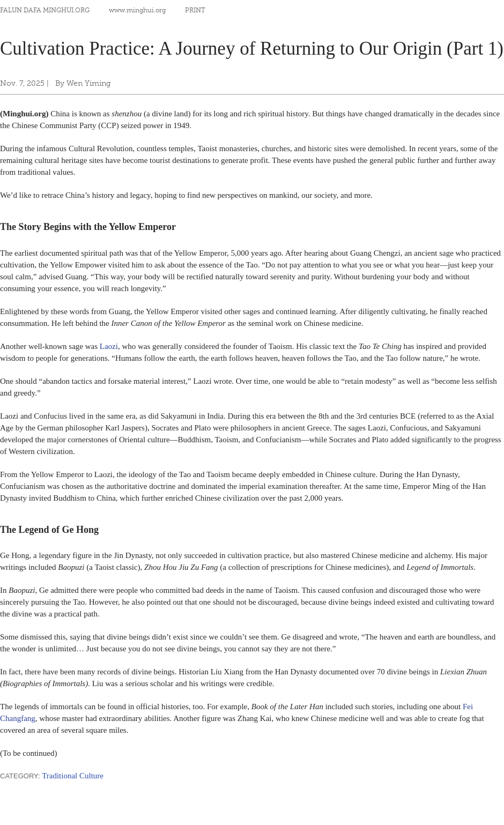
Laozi (109, 346)
